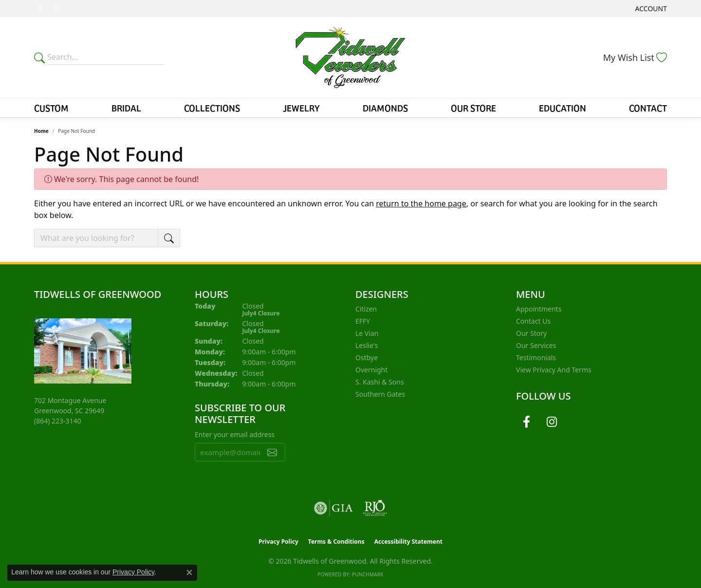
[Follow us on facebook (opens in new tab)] (40, 9)
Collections (212, 108)
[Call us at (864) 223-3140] (58, 421)
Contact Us (533, 321)
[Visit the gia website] (333, 508)
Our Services (536, 345)
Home (41, 131)
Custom (51, 108)
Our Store (473, 108)
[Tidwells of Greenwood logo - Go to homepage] (351, 57)
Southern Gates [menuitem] (380, 394)
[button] (650, 9)
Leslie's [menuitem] (367, 345)
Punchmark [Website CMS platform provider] (368, 574)
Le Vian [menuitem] (367, 333)
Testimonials (536, 358)
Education (563, 108)
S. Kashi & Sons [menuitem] (380, 382)
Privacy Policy (278, 542)
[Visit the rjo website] (375, 508)
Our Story (531, 333)
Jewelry (301, 108)
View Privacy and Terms (554, 370)
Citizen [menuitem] (366, 309)
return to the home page (421, 203)
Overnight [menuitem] (371, 370)
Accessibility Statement (408, 542)
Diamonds (385, 108)
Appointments (539, 309)
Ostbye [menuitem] (367, 358)
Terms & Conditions (336, 542)
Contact (648, 108)
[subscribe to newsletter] (272, 452)
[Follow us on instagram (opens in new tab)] (56, 9)
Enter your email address (235, 434)
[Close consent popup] (189, 572)
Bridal (126, 108)
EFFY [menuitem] (363, 321)
